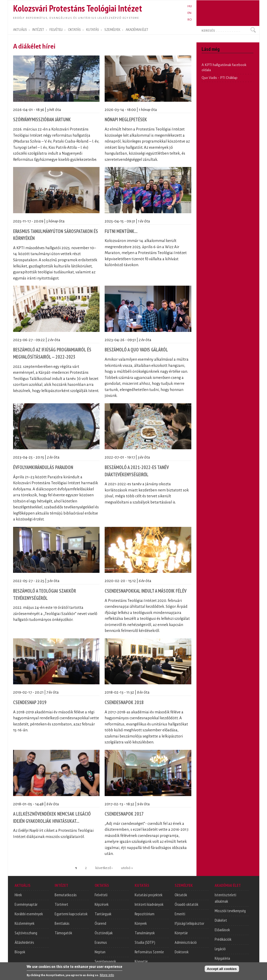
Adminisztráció (186, 942)
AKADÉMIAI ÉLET (137, 30)
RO (190, 20)
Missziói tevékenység (230, 911)
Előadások (222, 930)
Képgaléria (222, 958)
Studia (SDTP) (145, 942)
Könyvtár (141, 961)
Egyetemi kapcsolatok (71, 914)
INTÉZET (38, 30)
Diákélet (221, 920)
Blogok (20, 952)
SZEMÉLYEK (112, 30)
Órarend (100, 923)
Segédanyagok (105, 961)
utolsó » (127, 868)
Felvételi (101, 895)
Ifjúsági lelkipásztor (189, 923)
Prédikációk (223, 939)
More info (107, 976)
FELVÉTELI (56, 30)
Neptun (100, 952)
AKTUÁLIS (20, 30)
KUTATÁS (93, 30)
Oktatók (181, 895)
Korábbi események (29, 914)
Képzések (102, 904)
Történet (61, 904)
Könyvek (141, 923)
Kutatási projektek (149, 895)
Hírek (18, 895)
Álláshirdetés (24, 942)
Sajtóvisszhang (26, 933)
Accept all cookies (222, 970)
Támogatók (63, 933)
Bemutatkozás (66, 895)
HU (190, 6)
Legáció (220, 949)
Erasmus (101, 942)
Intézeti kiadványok (149, 904)
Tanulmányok (145, 933)
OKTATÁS (74, 30)
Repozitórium (145, 914)
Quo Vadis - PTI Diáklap (220, 78)
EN (189, 13)
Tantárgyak (103, 914)
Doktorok (182, 952)
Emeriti (180, 914)
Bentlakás (62, 923)
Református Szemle (149, 952)
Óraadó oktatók (186, 904)
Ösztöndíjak (104, 933)
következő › (104, 868)
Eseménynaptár (26, 904)
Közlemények (24, 923)
